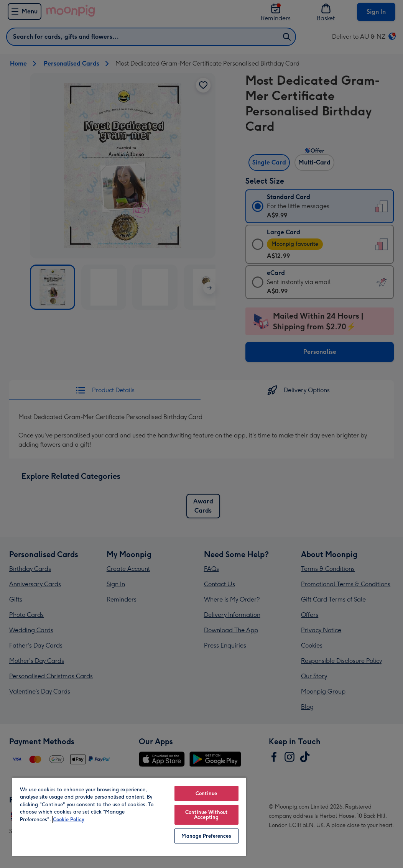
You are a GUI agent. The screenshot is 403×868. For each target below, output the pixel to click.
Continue (206, 793)
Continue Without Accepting (206, 815)
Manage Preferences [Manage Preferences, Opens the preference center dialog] (206, 836)
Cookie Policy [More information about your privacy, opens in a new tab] (69, 820)
